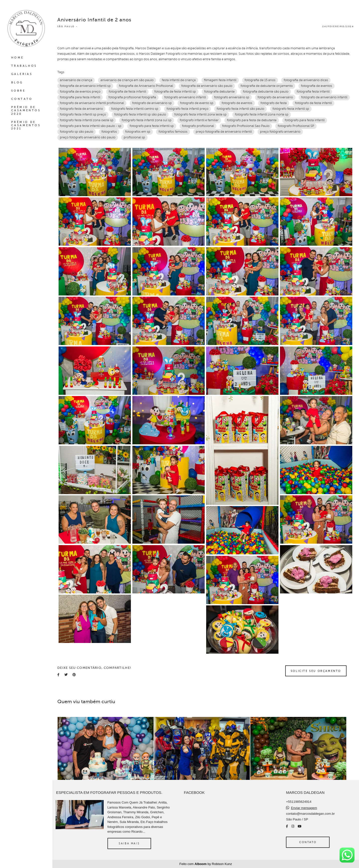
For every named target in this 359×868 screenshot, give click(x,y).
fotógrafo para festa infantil (305, 120)
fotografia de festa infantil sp (175, 92)
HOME (18, 58)
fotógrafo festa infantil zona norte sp (262, 115)
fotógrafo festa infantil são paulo (240, 109)
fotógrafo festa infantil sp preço (83, 115)
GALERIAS (22, 74)
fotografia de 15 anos (260, 80)
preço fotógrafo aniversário (280, 132)
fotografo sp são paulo (77, 132)
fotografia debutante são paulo (266, 92)
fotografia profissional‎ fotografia (132, 97)
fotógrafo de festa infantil (313, 103)
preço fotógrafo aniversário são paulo (88, 137)
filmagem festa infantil (220, 80)
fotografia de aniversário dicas (306, 80)
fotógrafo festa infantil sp (291, 109)
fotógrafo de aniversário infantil (324, 97)
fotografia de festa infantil (127, 92)
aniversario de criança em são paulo (127, 80)
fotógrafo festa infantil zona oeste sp (87, 120)
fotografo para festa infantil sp (152, 126)
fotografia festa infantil (313, 92)
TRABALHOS (24, 66)
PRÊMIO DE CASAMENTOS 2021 (26, 125)
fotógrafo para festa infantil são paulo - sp (91, 126)
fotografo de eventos (237, 103)
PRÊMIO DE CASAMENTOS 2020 (26, 110)
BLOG (17, 83)
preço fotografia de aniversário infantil (224, 132)
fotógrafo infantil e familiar (199, 120)
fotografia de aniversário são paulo (207, 86)
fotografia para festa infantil (80, 97)
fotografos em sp (138, 132)
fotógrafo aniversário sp (232, 97)
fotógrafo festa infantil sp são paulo (140, 115)
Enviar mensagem (304, 808)
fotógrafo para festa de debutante (252, 120)
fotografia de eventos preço (80, 92)
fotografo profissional (198, 126)
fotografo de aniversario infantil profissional (92, 103)
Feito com (206, 864)
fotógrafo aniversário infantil (185, 97)
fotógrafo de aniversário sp (152, 103)
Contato (308, 842)
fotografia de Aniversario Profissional (146, 86)
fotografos (109, 132)
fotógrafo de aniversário (275, 97)
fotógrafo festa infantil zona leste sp (200, 115)
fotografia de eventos (316, 86)
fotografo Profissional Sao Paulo (246, 126)
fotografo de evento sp (197, 103)
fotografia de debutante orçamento (267, 86)
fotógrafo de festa (274, 103)
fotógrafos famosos (173, 132)
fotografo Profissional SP (296, 126)
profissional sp (134, 137)
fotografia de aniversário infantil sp (85, 86)
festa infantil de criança (179, 80)
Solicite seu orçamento (316, 671)
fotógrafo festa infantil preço (187, 109)
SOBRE (18, 91)
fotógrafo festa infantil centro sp (135, 109)
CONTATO (22, 99)
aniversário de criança (76, 80)
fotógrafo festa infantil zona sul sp (147, 120)
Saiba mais (129, 843)
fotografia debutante (219, 92)
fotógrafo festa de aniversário (81, 109)
